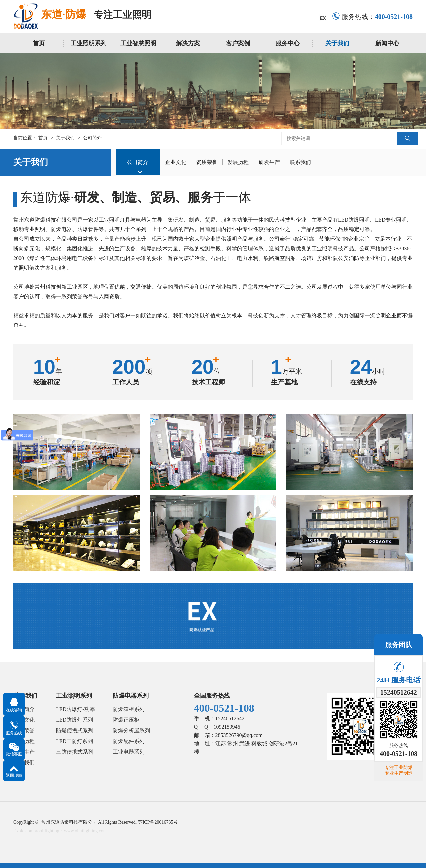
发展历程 (239, 162)
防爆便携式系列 (75, 731)
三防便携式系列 (75, 752)
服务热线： (372, 17)
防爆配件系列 (129, 741)
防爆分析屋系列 (131, 731)
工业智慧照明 (138, 43)
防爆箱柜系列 (129, 709)
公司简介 (92, 138)
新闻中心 (387, 43)
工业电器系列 (129, 752)
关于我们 (337, 43)
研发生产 (270, 162)
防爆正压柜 (126, 720)
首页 (39, 43)
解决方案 (188, 43)
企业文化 (176, 162)
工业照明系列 (89, 43)
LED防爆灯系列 (74, 720)
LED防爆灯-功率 (75, 709)
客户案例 (238, 43)
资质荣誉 (207, 162)
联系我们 (301, 162)
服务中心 (288, 43)
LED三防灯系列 (74, 741)
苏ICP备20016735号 (158, 822)
